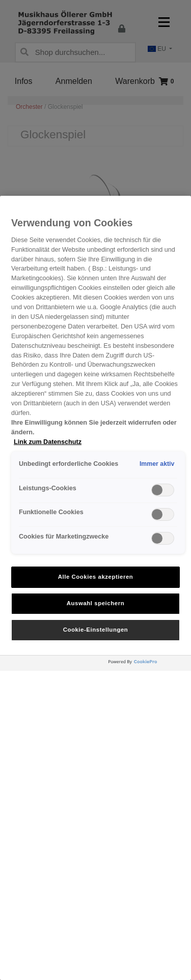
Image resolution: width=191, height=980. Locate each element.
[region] (95, 588)
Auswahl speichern (95, 603)
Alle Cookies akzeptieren (96, 577)
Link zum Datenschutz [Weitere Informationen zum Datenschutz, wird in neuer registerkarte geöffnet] (48, 442)
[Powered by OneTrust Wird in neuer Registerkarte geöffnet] (147, 664)
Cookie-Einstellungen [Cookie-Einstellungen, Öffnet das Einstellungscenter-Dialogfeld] (96, 630)
